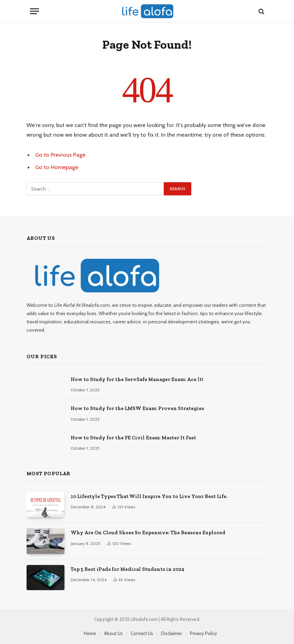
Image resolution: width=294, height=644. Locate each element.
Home (90, 633)
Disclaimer (171, 633)
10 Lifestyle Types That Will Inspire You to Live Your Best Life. (149, 496)
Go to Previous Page (60, 155)
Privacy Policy (204, 633)
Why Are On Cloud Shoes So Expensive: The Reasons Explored (148, 533)
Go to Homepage (57, 167)
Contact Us (142, 633)
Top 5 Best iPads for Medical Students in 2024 (128, 569)
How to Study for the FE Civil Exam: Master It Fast (133, 438)
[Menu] (34, 11)
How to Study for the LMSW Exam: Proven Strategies (137, 408)
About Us (113, 633)
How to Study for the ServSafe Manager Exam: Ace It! (137, 379)
